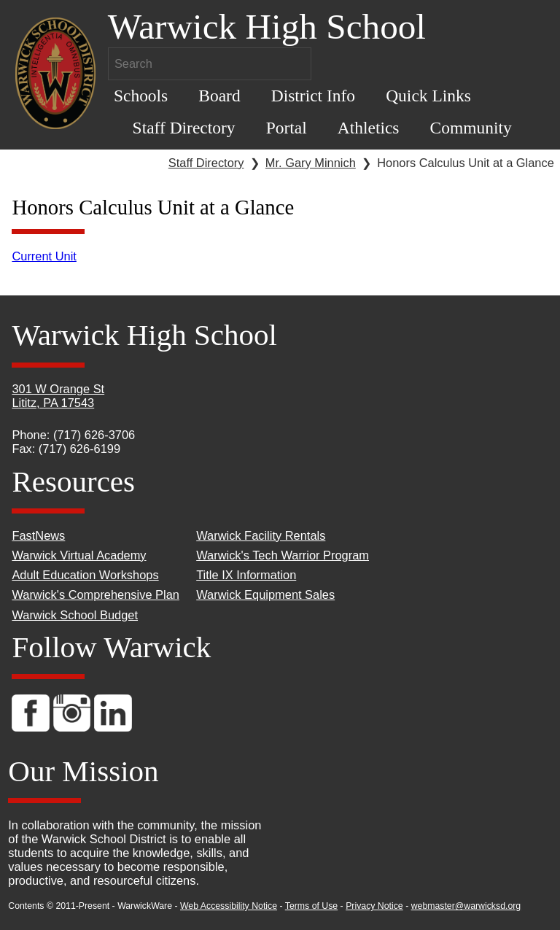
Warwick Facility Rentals (261, 535)
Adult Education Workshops (85, 575)
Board (219, 96)
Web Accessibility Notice (229, 906)
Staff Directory (184, 128)
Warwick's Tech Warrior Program (283, 555)
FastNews (38, 535)
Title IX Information (246, 575)
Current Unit (44, 256)
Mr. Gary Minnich (311, 163)
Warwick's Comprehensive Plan (96, 594)
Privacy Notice (374, 906)
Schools (141, 96)
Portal (287, 128)
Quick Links (428, 96)
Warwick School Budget (75, 615)
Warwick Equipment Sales (265, 594)
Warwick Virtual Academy (79, 555)
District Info (313, 96)
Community (471, 128)
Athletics (369, 128)
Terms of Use (311, 906)
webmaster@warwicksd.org (466, 906)
